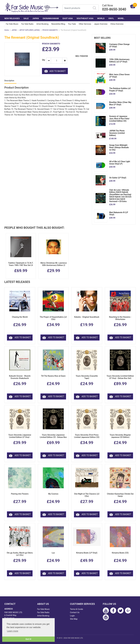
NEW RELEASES (12, 18)
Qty (43, 60)
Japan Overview (101, 24)
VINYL (111, 18)
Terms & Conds (76, 609)
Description (9, 81)
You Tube (72, 24)
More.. (121, 18)
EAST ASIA (68, 18)
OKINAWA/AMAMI (51, 18)
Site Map (74, 619)
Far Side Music (12, 24)
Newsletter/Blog (58, 24)
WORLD (101, 18)
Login (72, 616)
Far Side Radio (27, 24)
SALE (26, 18)
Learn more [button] (13, 631)
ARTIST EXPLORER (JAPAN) (30, 30)
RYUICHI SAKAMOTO (50, 30)
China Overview (117, 24)
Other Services (85, 24)
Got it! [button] (28, 639)
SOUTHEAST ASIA (85, 18)
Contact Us (75, 612)
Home (7, 30)
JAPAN (36, 18)
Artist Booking (42, 24)
